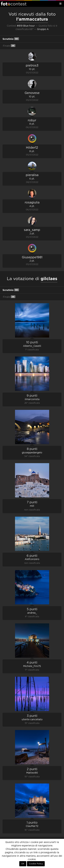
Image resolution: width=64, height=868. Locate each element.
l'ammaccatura (32, 19)
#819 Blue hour (26, 26)
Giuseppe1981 (32, 257)
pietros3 (32, 66)
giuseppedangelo (32, 453)
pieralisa (32, 175)
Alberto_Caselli (32, 346)
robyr (32, 120)
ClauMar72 (32, 826)
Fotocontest (14, 4)
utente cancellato (32, 720)
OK (23, 864)
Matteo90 (32, 773)
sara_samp (32, 230)
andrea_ (32, 613)
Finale (9, 46)
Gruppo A (43, 29)
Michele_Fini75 (32, 666)
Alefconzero (32, 559)
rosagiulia (32, 203)
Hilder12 (32, 148)
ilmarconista (32, 399)
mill (32, 506)
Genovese (32, 93)
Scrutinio (11, 39)
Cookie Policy (36, 864)
